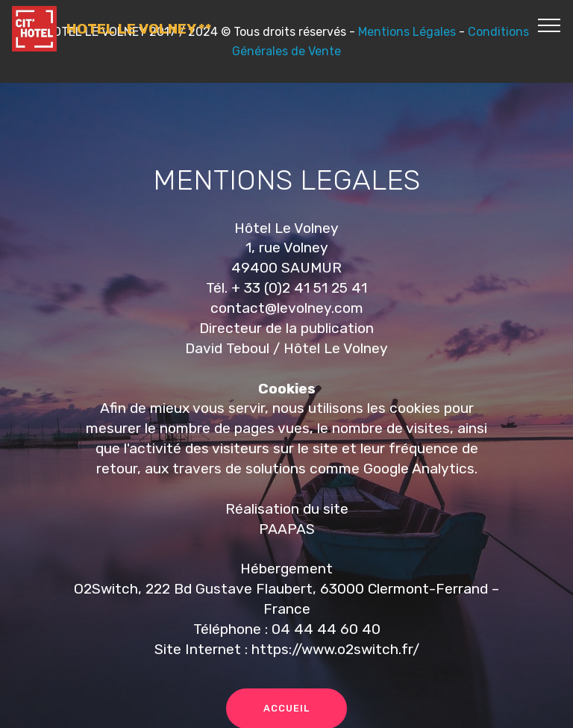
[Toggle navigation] (549, 25)
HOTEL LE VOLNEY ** (139, 29)
